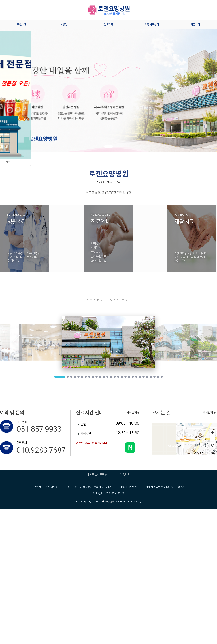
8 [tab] (89, 377)
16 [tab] (118, 377)
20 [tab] (133, 377)
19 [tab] (129, 377)
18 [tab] (125, 377)
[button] (109, 147)
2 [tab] (68, 377)
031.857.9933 (39, 429)
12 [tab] (104, 377)
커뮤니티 (195, 24)
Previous (16, 343)
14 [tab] (111, 377)
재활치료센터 (152, 24)
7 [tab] (86, 377)
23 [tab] (144, 377)
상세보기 (133, 413)
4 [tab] (75, 377)
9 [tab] (93, 377)
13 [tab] (107, 377)
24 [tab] (147, 377)
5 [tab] (78, 377)
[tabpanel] (109, 342)
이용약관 (125, 475)
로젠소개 (22, 24)
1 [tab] (60, 377)
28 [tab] (162, 377)
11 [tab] (100, 377)
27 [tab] (158, 377)
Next (201, 343)
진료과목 (109, 24)
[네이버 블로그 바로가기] (130, 447)
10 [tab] (97, 377)
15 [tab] (115, 377)
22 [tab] (140, 377)
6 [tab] (82, 377)
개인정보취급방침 (97, 475)
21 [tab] (136, 377)
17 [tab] (122, 377)
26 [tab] (154, 377)
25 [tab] (151, 377)
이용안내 (65, 24)
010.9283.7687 (41, 450)
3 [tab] (71, 377)
